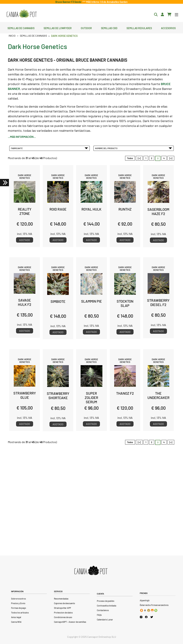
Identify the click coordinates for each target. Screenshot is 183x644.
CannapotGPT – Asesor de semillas (70, 622)
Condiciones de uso (63, 617)
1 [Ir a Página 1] (146, 158)
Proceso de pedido (106, 601)
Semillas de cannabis (21, 28)
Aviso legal (16, 617)
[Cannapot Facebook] (146, 617)
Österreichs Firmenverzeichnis (154, 605)
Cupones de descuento (65, 603)
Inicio (12, 36)
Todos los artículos (20, 613)
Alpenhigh (145, 600)
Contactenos (103, 610)
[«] (139, 158)
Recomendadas (61, 599)
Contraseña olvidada (107, 606)
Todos (130, 158)
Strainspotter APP (62, 608)
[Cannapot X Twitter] (152, 617)
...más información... (22, 137)
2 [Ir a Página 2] (152, 158)
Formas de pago (19, 608)
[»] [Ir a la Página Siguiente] (171, 158)
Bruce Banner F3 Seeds (69, 2)
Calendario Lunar (105, 620)
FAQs (99, 615)
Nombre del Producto (134, 148)
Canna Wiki (16, 622)
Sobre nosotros (18, 599)
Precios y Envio (18, 603)
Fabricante (50, 148)
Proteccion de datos (63, 613)
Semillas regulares (139, 28)
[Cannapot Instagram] (141, 617)
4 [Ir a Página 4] (164, 158)
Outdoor (86, 28)
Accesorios (168, 28)
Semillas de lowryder (58, 28)
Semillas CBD (109, 28)
